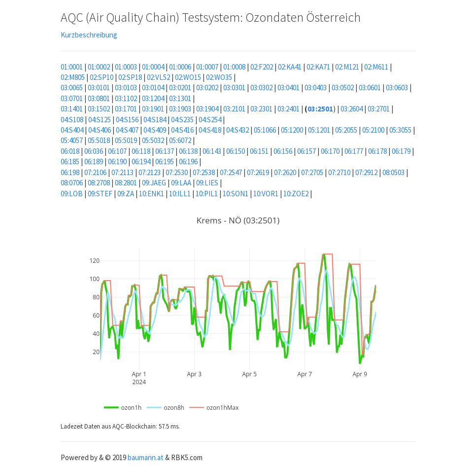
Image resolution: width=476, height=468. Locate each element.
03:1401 (72, 109)
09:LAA (181, 183)
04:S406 (100, 130)
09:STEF (100, 194)
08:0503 (393, 172)
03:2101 (234, 109)
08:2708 (99, 183)
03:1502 (99, 109)
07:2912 (366, 172)
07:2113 (122, 172)
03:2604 (352, 109)
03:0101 (99, 88)
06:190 (117, 162)
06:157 (306, 151)
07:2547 (231, 172)
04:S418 (210, 130)
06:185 (70, 162)
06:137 (165, 151)
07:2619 (258, 172)
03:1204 (153, 98)
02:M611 (376, 67)
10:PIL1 (207, 194)
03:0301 (234, 88)
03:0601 (370, 88)
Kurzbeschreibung (89, 35)
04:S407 (127, 130)
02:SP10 (102, 77)
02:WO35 (219, 77)
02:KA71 (318, 67)
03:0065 (72, 88)
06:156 (283, 151)
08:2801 (126, 183)
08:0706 (72, 183)
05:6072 (180, 140)
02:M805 (73, 77)
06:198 (70, 172)
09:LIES (207, 183)
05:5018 (99, 140)
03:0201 (180, 88)
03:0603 (397, 88)
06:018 (70, 151)
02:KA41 (290, 67)
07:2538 (204, 172)
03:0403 (316, 88)
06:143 (212, 151)
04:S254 (210, 120)
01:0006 (180, 67)
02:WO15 (188, 77)
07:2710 (339, 172)
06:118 (141, 151)
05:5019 (126, 140)
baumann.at (146, 457)
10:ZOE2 (296, 194)
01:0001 (72, 67)
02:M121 (347, 67)
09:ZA (126, 194)
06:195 (165, 162)
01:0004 (153, 67)
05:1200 (292, 130)
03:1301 (180, 98)
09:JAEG (154, 183)
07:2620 (285, 172)
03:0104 (153, 88)
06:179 (401, 151)
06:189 (94, 162)
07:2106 (95, 172)
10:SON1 (236, 194)
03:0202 (207, 88)
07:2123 (150, 172)
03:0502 (343, 88)
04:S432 (238, 130)
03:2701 (379, 109)
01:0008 (234, 67)
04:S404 (72, 130)
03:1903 (180, 109)
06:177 (354, 151)
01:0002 (99, 67)
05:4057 (72, 140)
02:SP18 (130, 77)
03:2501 (320, 109)
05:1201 (319, 130)
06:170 (330, 151)
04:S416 (182, 130)
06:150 (236, 151)
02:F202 (262, 67)
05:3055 (400, 130)
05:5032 (153, 140)
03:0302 (261, 88)
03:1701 (126, 109)
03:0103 (126, 88)
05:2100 (373, 130)
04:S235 (182, 120)
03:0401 (289, 88)
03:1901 (153, 109)
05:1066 (265, 130)
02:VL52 (158, 77)
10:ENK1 (152, 194)
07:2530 (177, 172)
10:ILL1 (180, 194)
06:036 (94, 151)
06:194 (141, 162)
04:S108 (72, 120)
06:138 (188, 151)
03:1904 (207, 109)
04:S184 (155, 120)
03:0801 (99, 98)
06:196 (188, 162)
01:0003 (126, 67)
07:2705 (312, 172)
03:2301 (261, 109)
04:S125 (100, 120)
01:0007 (207, 67)
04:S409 (155, 130)
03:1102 (126, 98)
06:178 (377, 151)
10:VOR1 (266, 194)
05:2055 (346, 130)
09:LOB (72, 194)
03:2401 (289, 109)
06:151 (259, 151)
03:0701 (72, 98)
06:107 (117, 151)
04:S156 (127, 120)
